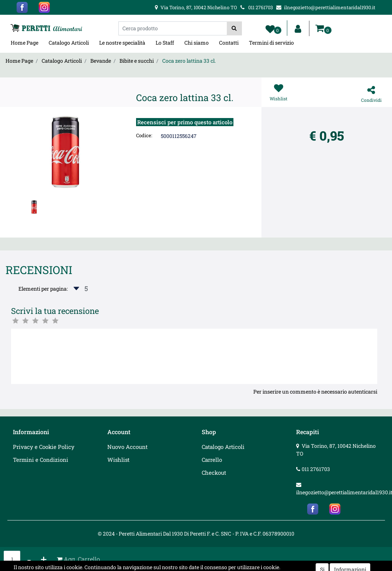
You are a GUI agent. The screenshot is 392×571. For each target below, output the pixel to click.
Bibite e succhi (137, 61)
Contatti (229, 43)
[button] (234, 28)
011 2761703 (316, 469)
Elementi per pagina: (43, 289)
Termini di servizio (271, 43)
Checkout (214, 473)
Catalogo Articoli (69, 43)
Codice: (144, 135)
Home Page (25, 43)
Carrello (212, 460)
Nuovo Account (127, 447)
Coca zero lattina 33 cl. (189, 61)
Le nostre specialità (122, 43)
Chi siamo (197, 43)
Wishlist (118, 460)
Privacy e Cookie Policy (44, 447)
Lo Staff (165, 43)
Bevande (101, 61)
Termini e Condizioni (41, 460)
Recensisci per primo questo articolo (185, 122)
